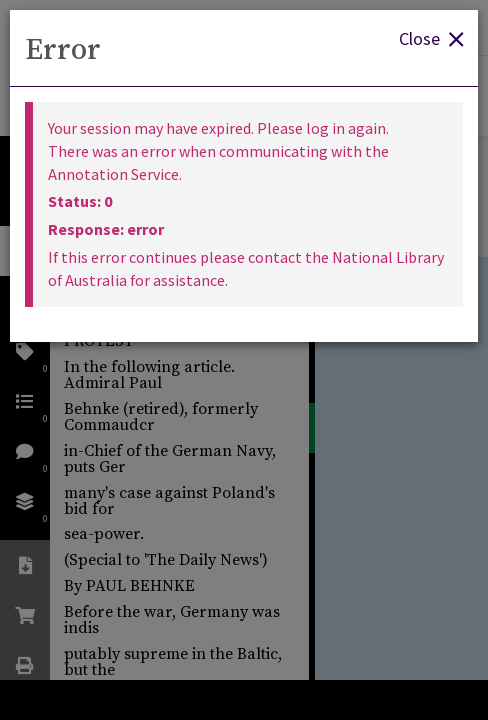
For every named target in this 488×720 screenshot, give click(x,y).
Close (431, 37)
